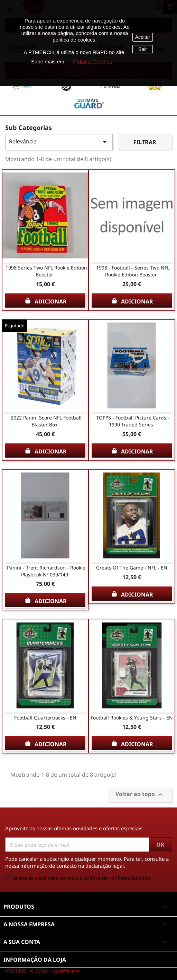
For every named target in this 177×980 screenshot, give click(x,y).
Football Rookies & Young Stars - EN (132, 718)
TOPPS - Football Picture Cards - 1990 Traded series (133, 421)
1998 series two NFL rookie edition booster (46, 271)
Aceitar (143, 37)
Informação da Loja (35, 960)
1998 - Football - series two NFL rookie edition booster (133, 271)
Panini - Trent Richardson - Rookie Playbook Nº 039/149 (46, 571)
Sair (143, 49)
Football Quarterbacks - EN (45, 718)
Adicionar (45, 301)
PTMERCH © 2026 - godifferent (42, 971)
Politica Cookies (93, 62)
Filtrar (145, 142)
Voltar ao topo (140, 795)
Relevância (59, 142)
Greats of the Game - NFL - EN (132, 568)
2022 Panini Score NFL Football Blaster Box (46, 421)
